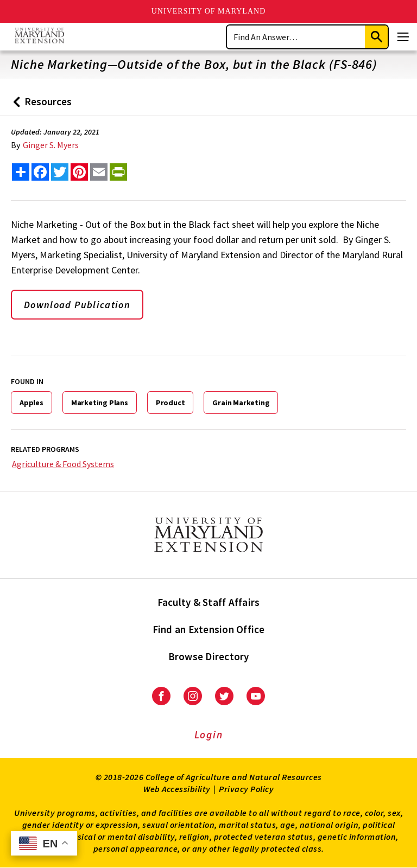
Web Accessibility (177, 789)
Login (209, 735)
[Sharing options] (21, 172)
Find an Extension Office (209, 629)
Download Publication (77, 305)
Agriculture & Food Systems (63, 464)
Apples (31, 403)
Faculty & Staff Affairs (209, 602)
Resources (40, 106)
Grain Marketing (241, 403)
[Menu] (403, 37)
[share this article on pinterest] (79, 172)
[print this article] (118, 172)
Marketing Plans (100, 403)
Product (170, 403)
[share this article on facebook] (40, 172)
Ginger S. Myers (51, 145)
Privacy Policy (246, 789)
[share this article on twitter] (60, 172)
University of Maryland (209, 11)
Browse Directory (209, 656)
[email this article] (99, 172)
